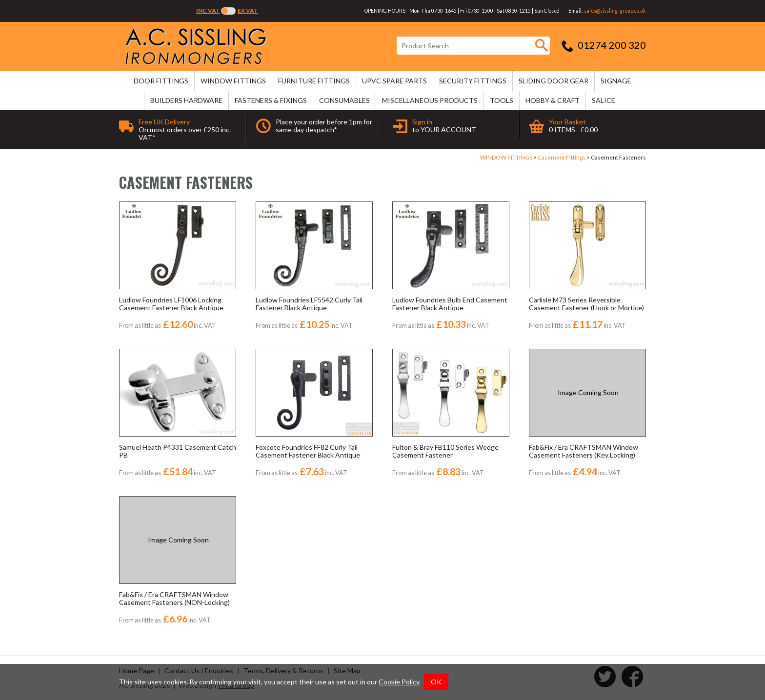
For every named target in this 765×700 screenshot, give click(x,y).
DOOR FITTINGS (161, 81)
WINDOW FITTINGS (233, 81)
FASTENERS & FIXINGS (271, 100)
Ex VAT (248, 10)
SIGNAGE (616, 81)
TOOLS (502, 100)
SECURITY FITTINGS (473, 81)
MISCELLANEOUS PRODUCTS (430, 100)
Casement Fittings (562, 157)
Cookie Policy (399, 682)
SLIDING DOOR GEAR (554, 81)
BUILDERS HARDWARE (186, 100)
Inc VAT (208, 10)
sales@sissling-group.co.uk (615, 11)
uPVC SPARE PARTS (394, 81)
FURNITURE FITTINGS (314, 81)
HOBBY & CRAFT (553, 100)
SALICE (604, 100)
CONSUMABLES (344, 100)
